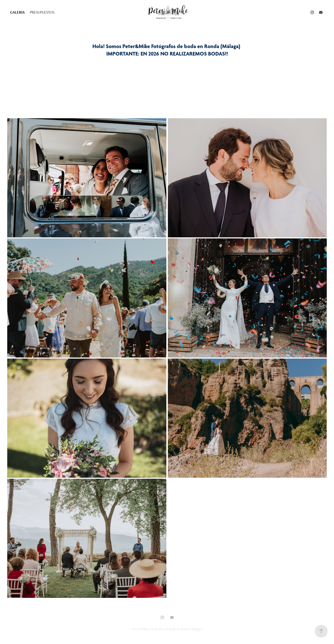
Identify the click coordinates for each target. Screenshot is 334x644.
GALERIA (17, 12)
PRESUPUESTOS (42, 12)
